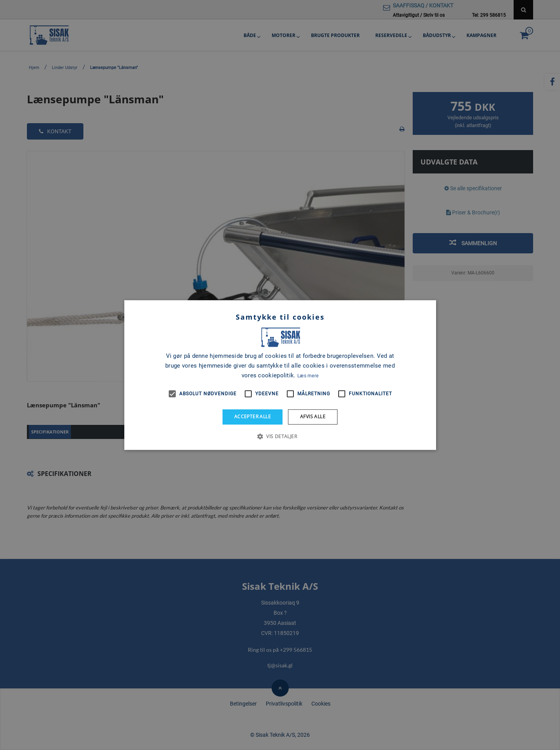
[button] (280, 436)
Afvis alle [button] (313, 417)
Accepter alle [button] (253, 417)
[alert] (280, 375)
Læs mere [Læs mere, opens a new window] (308, 376)
